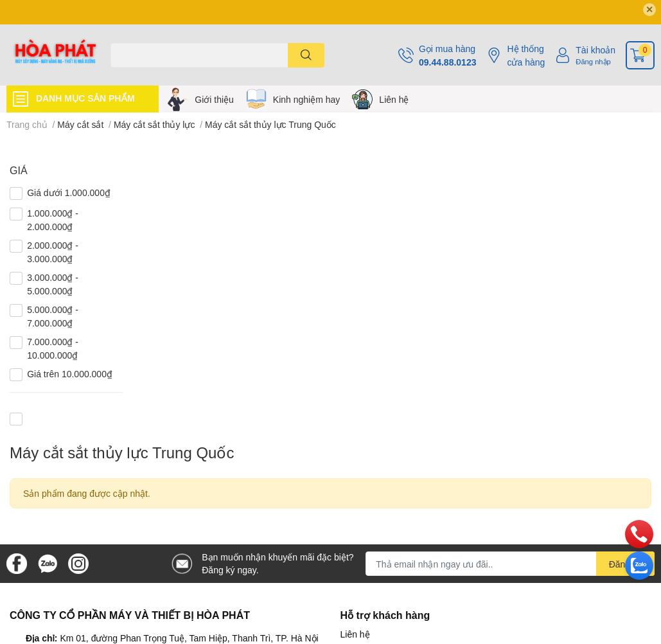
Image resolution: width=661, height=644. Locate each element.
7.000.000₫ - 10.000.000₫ (53, 348)
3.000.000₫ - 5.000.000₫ (53, 284)
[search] (306, 55)
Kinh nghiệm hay (307, 99)
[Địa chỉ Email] (510, 564)
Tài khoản (595, 50)
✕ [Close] (649, 9)
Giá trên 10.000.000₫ (70, 374)
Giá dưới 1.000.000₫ (69, 192)
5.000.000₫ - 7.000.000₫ (53, 316)
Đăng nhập (593, 61)
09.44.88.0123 (448, 62)
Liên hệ (394, 99)
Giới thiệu (214, 99)
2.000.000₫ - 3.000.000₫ (53, 252)
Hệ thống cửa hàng (526, 55)
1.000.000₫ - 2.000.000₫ (53, 220)
